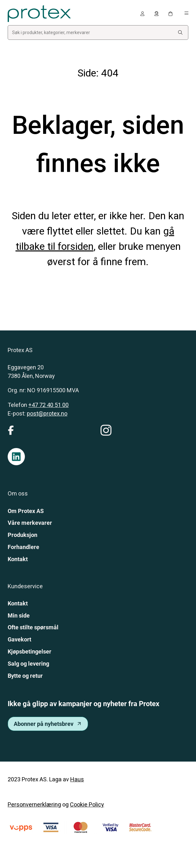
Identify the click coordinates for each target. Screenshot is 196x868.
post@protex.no (47, 413)
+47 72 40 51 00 (49, 405)
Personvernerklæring (34, 804)
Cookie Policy (87, 804)
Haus (77, 779)
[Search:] (180, 33)
